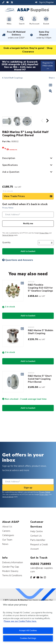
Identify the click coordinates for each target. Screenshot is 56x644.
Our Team (7, 540)
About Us (7, 527)
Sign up (28, 488)
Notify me (28, 224)
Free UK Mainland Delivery (16, 35)
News (5, 544)
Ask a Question (11, 172)
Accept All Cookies (28, 631)
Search (22, 20)
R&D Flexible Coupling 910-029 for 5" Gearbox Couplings (40, 288)
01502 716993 (41, 564)
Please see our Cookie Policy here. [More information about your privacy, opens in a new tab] (20, 621)
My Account (34, 20)
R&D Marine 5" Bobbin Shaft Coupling (41, 332)
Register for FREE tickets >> (48, 66)
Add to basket (28, 251)
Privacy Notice (8, 208)
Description (9, 158)
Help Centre (37, 531)
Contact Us (36, 536)
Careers (6, 531)
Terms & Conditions (12, 575)
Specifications (10, 165)
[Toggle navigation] (9, 20)
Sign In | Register (45, 2)
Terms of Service (8, 235)
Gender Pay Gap (11, 567)
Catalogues (8, 535)
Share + (52, 78)
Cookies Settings (28, 638)
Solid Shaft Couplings (14, 78)
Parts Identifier (38, 540)
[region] (28, 622)
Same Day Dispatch (44, 35)
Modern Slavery (10, 571)
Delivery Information (13, 562)
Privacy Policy (44, 233)
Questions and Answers (18, 260)
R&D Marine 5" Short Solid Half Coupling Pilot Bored (40, 379)
